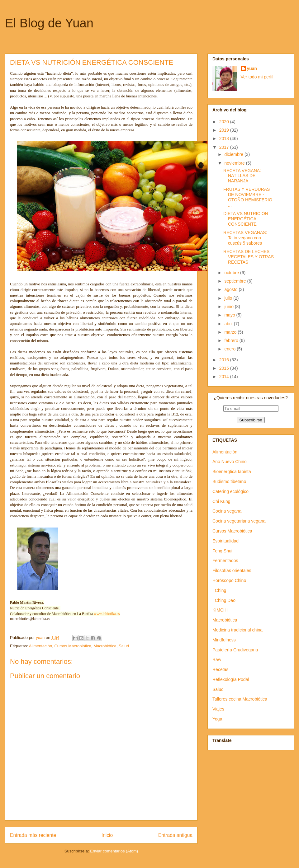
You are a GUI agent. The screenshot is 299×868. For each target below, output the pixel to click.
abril (229, 324)
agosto (231, 289)
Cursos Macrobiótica (73, 646)
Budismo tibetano (229, 481)
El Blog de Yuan (49, 23)
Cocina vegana (227, 511)
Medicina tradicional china (237, 630)
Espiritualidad (225, 541)
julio (229, 298)
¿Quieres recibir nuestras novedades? (251, 398)
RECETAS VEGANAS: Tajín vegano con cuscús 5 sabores (245, 238)
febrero (232, 340)
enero (230, 349)
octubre (232, 273)
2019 (225, 130)
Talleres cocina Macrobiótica (240, 699)
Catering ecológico (230, 491)
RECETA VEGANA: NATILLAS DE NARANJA (242, 176)
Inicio (107, 835)
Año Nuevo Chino (230, 462)
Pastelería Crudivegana (235, 650)
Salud (124, 646)
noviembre (235, 163)
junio (229, 307)
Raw (217, 659)
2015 (225, 368)
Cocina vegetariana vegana (239, 521)
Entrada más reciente (33, 835)
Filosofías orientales (232, 570)
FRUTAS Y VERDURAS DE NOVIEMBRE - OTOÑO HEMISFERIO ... (248, 197)
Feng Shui (222, 551)
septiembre (236, 281)
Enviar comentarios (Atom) (114, 851)
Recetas (220, 669)
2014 (225, 377)
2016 (225, 360)
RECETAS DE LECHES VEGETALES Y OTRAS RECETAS (249, 257)
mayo (230, 315)
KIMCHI (220, 610)
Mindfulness (224, 640)
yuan (252, 68)
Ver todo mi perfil (257, 77)
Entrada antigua (175, 835)
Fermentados (225, 561)
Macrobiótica (105, 646)
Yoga (217, 719)
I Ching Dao (224, 600)
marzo (231, 332)
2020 (225, 122)
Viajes (218, 709)
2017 (225, 147)
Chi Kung (221, 501)
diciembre (234, 154)
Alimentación (40, 646)
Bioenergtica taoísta (232, 472)
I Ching (219, 590)
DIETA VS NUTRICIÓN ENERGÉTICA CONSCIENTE (246, 219)
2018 (225, 138)
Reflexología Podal (231, 679)
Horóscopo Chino (229, 580)
